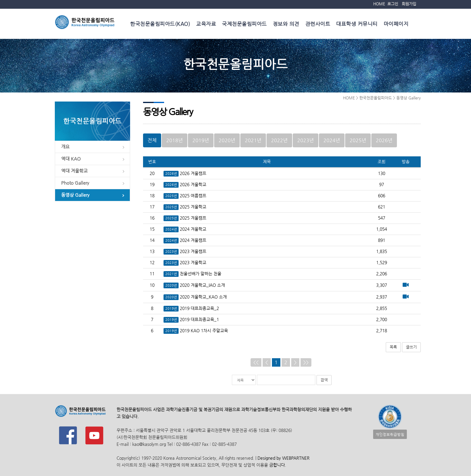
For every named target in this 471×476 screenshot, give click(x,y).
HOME (379, 4)
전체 (152, 140)
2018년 (175, 140)
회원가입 (409, 4)
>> (306, 362)
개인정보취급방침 (390, 434)
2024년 (332, 140)
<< (256, 362)
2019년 (201, 140)
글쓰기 (411, 347)
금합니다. (278, 465)
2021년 (253, 140)
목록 (393, 347)
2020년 (227, 140)
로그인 (393, 4)
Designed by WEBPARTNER (283, 458)
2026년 (384, 140)
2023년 (306, 140)
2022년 (279, 140)
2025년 (358, 140)
